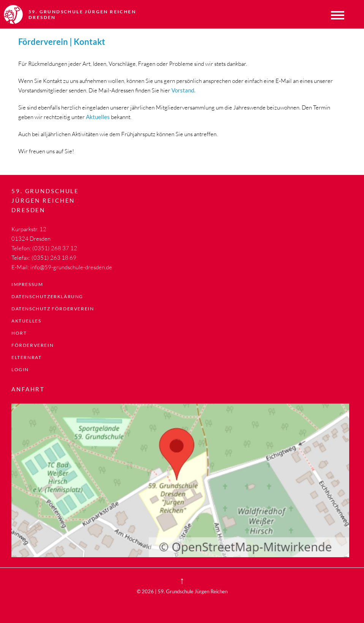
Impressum (27, 284)
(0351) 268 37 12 (55, 248)
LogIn (20, 370)
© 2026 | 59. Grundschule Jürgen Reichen (182, 591)
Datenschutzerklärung (47, 296)
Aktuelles (26, 321)
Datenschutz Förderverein (53, 309)
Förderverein (32, 345)
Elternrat (26, 357)
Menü (337, 15)
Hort (19, 333)
